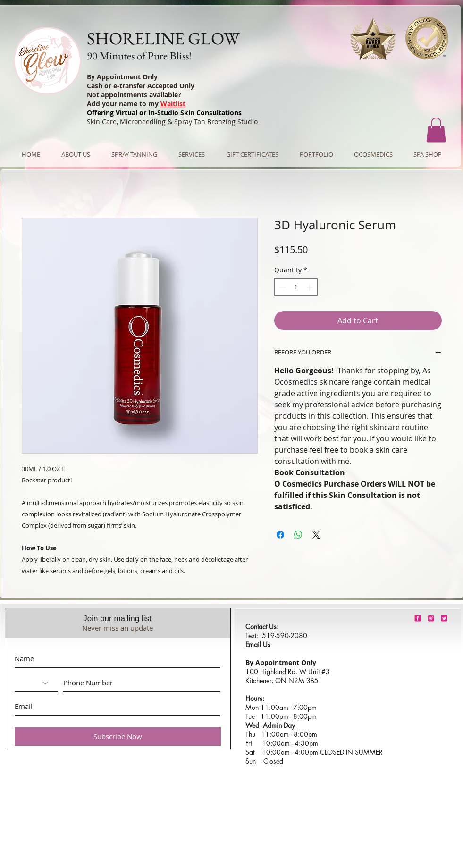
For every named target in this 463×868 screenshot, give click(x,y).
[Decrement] (282, 287)
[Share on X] (316, 535)
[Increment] (310, 287)
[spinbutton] (296, 287)
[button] (436, 130)
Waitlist (173, 104)
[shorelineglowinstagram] (431, 618)
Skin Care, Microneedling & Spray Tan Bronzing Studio (172, 122)
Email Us (258, 645)
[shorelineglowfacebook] (418, 618)
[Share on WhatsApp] (298, 535)
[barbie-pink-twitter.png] (444, 618)
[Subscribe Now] (118, 737)
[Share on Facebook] (280, 535)
